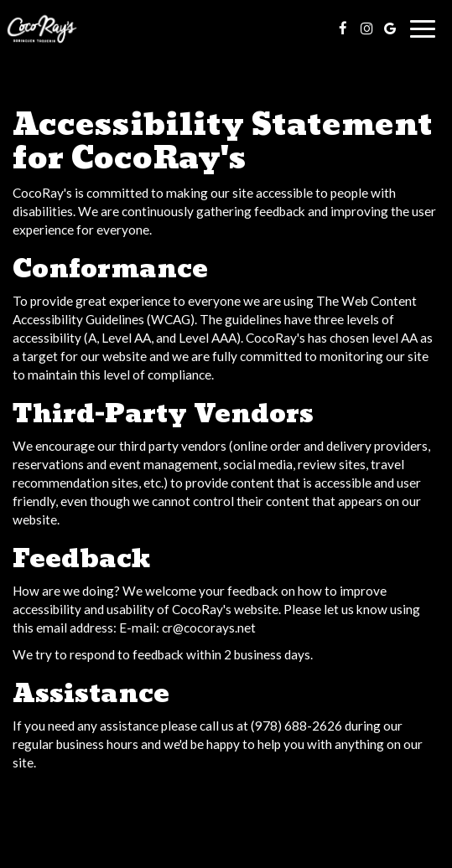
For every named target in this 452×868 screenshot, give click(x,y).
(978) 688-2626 (296, 726)
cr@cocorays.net (209, 628)
